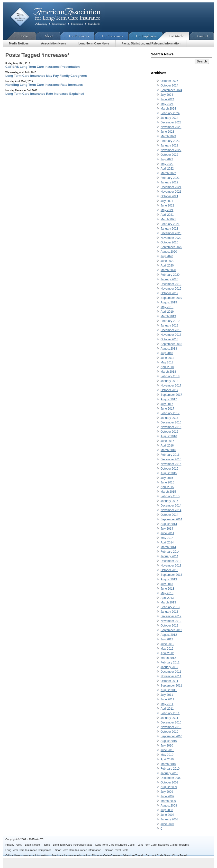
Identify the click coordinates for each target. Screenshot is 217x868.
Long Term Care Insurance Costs (115, 845)
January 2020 (169, 279)
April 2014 (167, 542)
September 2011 (171, 686)
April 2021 (167, 215)
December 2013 (171, 561)
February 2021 (170, 224)
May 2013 (167, 593)
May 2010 (167, 755)
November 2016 (171, 427)
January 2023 (169, 146)
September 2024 (171, 90)
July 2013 (167, 584)
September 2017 (171, 395)
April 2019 (167, 312)
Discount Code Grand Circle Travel (166, 855)
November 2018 (171, 335)
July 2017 (167, 404)
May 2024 (167, 104)
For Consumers (112, 36)
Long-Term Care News (94, 43)
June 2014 (167, 533)
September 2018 (171, 344)
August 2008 (169, 806)
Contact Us (202, 36)
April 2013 (167, 598)
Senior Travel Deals (117, 850)
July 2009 (167, 792)
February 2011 (170, 713)
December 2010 (171, 722)
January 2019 (169, 326)
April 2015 (167, 487)
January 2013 (169, 612)
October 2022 (169, 155)
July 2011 (167, 695)
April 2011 (167, 709)
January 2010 (169, 773)
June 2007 (167, 824)
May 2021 (167, 210)
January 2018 (169, 381)
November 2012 (171, 621)
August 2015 (169, 473)
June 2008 (167, 815)
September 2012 (171, 630)
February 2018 (170, 376)
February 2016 (170, 455)
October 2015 (169, 469)
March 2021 (168, 219)
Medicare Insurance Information (71, 855)
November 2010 (171, 727)
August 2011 (169, 690)
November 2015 (171, 464)
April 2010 (167, 759)
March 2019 (168, 316)
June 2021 (167, 206)
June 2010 (167, 750)
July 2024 (167, 95)
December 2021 (171, 187)
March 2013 (168, 602)
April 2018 (167, 367)
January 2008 (169, 819)
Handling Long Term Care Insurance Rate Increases (44, 85)
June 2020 (167, 261)
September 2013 (171, 575)
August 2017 (169, 399)
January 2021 (169, 229)
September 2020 (171, 247)
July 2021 (167, 201)
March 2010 (168, 764)
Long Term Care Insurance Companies (29, 850)
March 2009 (168, 801)
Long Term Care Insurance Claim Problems (163, 845)
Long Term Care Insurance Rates (73, 845)
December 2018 (171, 330)
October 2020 (169, 242)
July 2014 (167, 529)
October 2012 (169, 626)
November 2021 (171, 192)
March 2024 (168, 109)
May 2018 (167, 362)
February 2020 (170, 275)
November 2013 (171, 566)
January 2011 (169, 718)
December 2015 (171, 459)
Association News (54, 43)
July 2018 (167, 353)
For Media (176, 36)
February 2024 (170, 113)
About (48, 36)
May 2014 (167, 538)
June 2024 (167, 99)
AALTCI (40, 839)
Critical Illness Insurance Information (27, 855)
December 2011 (171, 672)
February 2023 (170, 141)
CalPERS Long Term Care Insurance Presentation (42, 67)
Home (19, 36)
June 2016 (167, 441)
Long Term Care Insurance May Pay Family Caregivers (46, 76)
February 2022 (170, 178)
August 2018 (169, 349)
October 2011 (169, 681)
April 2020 (167, 266)
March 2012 (168, 658)
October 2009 (169, 782)
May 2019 (167, 307)
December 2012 (171, 616)
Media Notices (19, 43)
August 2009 (169, 787)
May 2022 (167, 164)
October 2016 (169, 432)
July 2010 (167, 746)
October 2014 (169, 515)
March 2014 (168, 547)
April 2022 (167, 169)
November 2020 (171, 238)
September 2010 (171, 736)
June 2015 (167, 482)
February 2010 (170, 769)
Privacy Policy (14, 845)
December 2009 (171, 778)
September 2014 (171, 519)
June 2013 (167, 589)
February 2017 (170, 413)
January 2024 (169, 118)
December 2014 (171, 506)
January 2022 (169, 182)
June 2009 (167, 796)
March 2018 (168, 372)
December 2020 (171, 233)
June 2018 (167, 358)
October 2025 (169, 81)
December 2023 (171, 122)
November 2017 (171, 386)
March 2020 (168, 270)
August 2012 (169, 635)
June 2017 (167, 409)
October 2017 (169, 390)
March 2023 (168, 136)
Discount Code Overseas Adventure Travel (117, 855)
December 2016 (171, 422)
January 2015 (169, 501)
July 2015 (167, 478)
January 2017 (169, 418)
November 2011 (171, 676)
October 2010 (169, 732)
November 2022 (171, 150)
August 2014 (169, 524)
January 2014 (169, 556)
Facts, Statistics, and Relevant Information (151, 43)
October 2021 (169, 196)
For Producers (77, 36)
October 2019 (169, 293)
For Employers (146, 36)
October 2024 (169, 86)
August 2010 (169, 741)
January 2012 (169, 667)
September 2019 (171, 298)
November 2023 (171, 127)
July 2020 (167, 256)
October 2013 (169, 570)
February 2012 (170, 662)
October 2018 (169, 339)
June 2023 (167, 132)
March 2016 (168, 450)
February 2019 (170, 321)
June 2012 (167, 644)
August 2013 (169, 579)
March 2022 (168, 173)
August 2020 (169, 252)
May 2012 (167, 649)
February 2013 (170, 607)
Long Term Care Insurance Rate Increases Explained (45, 94)
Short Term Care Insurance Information (78, 850)
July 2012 (167, 639)
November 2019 (171, 289)
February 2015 (170, 496)
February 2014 (170, 552)
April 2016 (167, 446)
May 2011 (167, 704)
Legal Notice (32, 845)
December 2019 (171, 284)
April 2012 (167, 653)
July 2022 (167, 159)
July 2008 (167, 810)
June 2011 (167, 699)
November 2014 (171, 510)
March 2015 (168, 492)
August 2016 (169, 436)
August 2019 (169, 302)
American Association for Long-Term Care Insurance (59, 17)
